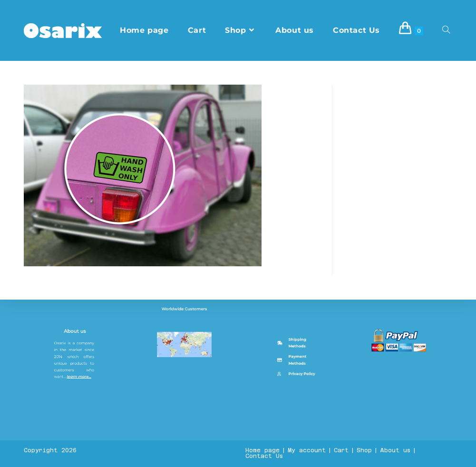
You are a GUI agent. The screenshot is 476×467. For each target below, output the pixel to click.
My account (307, 450)
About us (76, 421)
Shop (364, 450)
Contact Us (264, 456)
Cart (341, 450)
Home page (262, 450)
